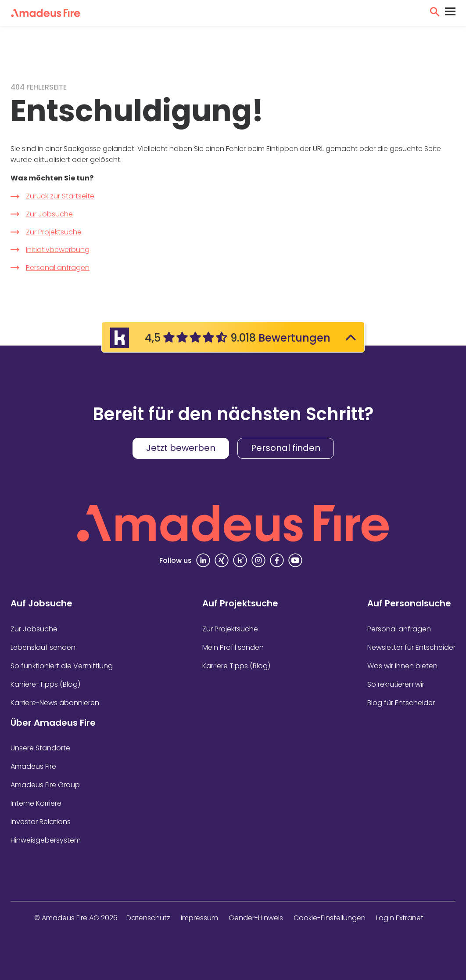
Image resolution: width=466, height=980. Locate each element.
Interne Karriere (36, 803)
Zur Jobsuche (49, 214)
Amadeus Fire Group (45, 785)
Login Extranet (400, 918)
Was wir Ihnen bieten (402, 666)
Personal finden (286, 448)
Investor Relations (41, 822)
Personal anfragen (58, 268)
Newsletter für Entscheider (411, 647)
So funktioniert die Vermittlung (62, 666)
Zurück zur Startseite (60, 196)
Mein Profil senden (233, 647)
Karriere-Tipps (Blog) (45, 684)
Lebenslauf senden (43, 647)
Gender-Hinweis (256, 918)
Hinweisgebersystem (46, 840)
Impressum (199, 918)
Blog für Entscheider (401, 703)
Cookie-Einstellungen (330, 918)
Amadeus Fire (33, 766)
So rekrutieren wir (396, 684)
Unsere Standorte (40, 748)
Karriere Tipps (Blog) (236, 666)
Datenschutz (148, 918)
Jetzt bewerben (181, 448)
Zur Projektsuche (54, 232)
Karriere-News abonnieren (55, 703)
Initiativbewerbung (58, 250)
